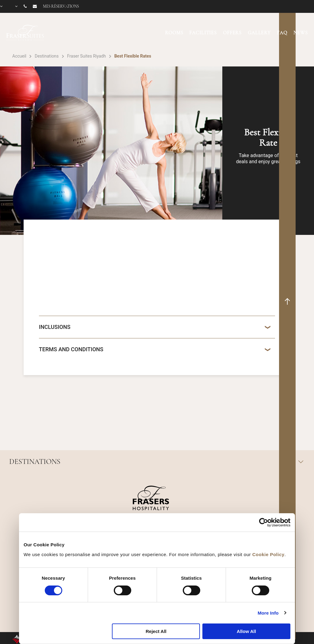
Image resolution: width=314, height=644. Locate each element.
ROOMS (174, 33)
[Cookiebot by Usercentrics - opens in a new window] (264, 522)
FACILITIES (203, 33)
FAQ (282, 33)
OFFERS (232, 33)
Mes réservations (61, 6)
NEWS (301, 33)
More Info (268, 613)
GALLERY (259, 33)
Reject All (156, 631)
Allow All (246, 631)
